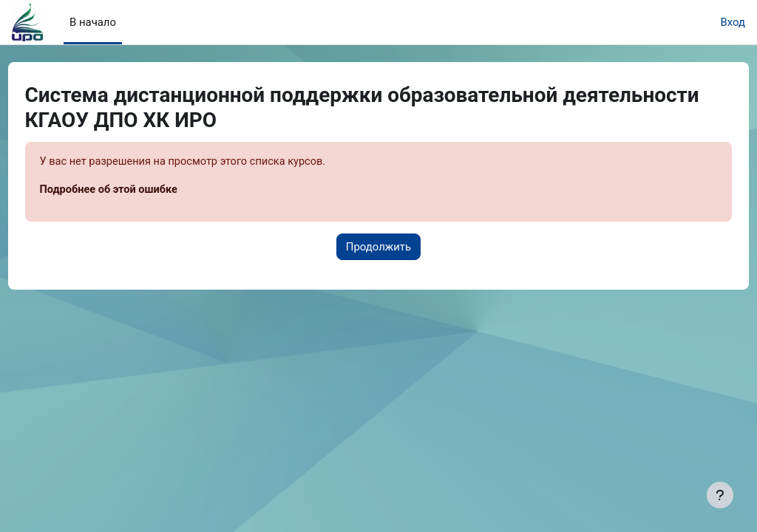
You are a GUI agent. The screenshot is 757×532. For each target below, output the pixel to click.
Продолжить (378, 248)
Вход (733, 22)
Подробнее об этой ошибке (138, 190)
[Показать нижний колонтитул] (720, 495)
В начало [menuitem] (93, 22)
